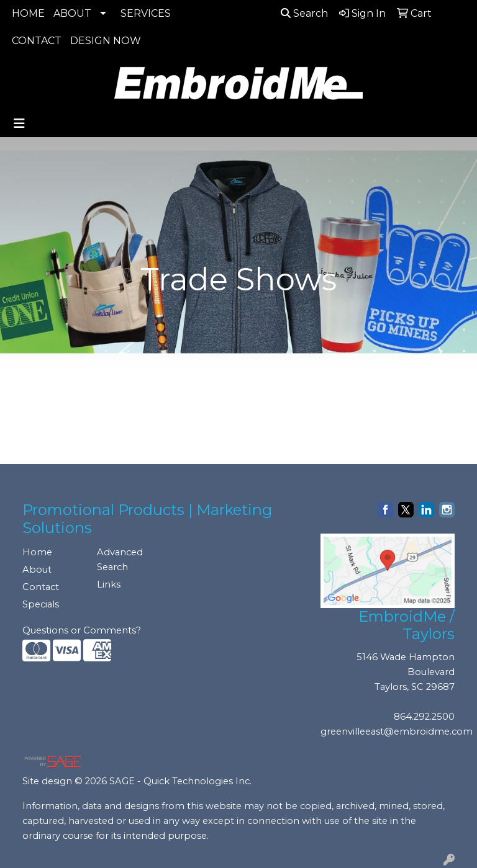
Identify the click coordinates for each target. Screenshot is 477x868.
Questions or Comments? (82, 630)
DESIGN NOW (106, 41)
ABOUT (72, 13)
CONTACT (37, 41)
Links (109, 584)
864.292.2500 (424, 717)
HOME (28, 13)
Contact (41, 587)
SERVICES (146, 13)
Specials (41, 604)
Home (37, 552)
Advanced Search (120, 560)
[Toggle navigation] (19, 123)
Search (304, 13)
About (37, 570)
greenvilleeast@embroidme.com (397, 732)
